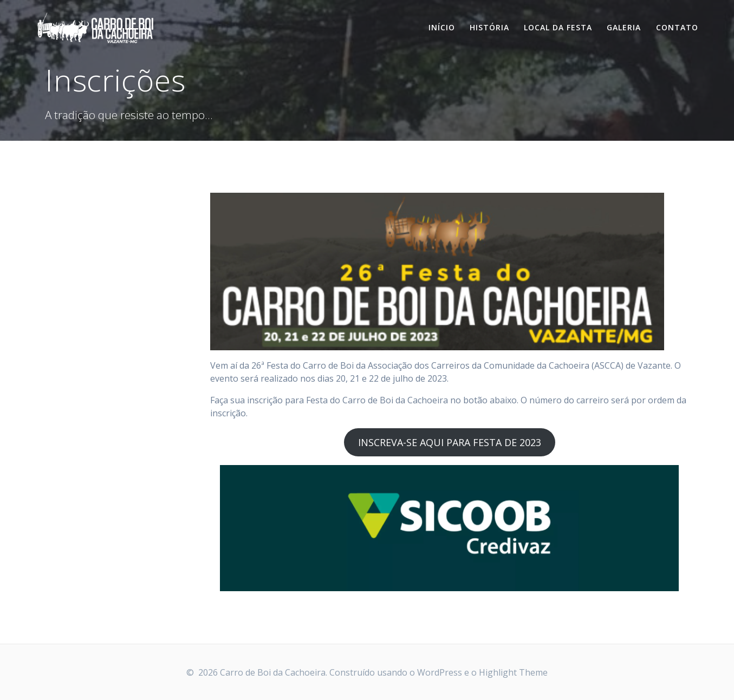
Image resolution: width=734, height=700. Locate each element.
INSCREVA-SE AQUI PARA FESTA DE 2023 (450, 442)
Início (442, 27)
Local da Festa (558, 27)
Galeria (624, 27)
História (489, 27)
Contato (677, 27)
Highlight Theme (513, 672)
